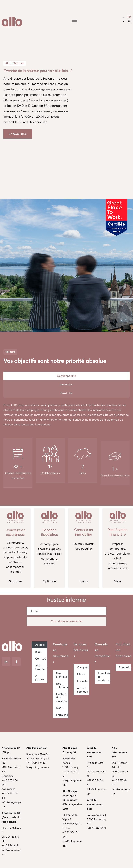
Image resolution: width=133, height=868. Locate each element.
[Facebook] (16, 662)
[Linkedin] (6, 662)
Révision (82, 674)
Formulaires (62, 715)
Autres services (82, 690)
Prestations (125, 667)
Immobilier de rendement (104, 677)
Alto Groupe (41, 667)
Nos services (61, 675)
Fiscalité (82, 681)
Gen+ (59, 708)
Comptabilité (83, 667)
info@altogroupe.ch (38, 767)
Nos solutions (62, 685)
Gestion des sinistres (61, 697)
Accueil (40, 645)
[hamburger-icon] (74, 22)
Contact (40, 659)
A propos (40, 678)
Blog (38, 652)
